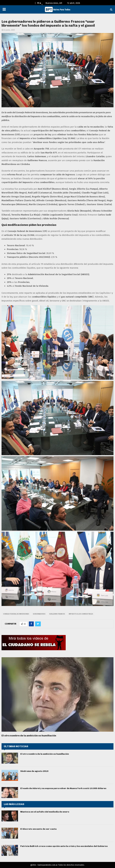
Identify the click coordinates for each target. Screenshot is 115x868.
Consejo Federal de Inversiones (16, 614)
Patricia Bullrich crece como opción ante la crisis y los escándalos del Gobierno (64, 846)
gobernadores (39, 614)
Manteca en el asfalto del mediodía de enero (45, 812)
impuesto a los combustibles (81, 614)
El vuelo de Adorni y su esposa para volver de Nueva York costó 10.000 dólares (63, 788)
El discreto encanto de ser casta (38, 829)
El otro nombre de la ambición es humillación (29, 736)
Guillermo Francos (57, 614)
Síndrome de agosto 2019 (34, 771)
